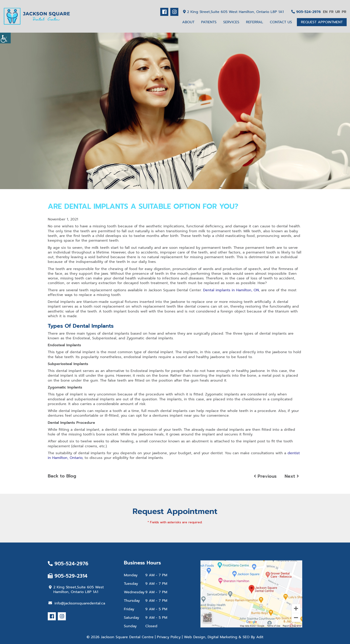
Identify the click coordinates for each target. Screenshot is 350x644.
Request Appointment (322, 22)
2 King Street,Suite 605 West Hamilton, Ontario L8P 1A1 (233, 12)
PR (344, 12)
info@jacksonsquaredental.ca (77, 603)
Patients (209, 22)
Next (292, 476)
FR (331, 12)
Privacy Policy (169, 637)
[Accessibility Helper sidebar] (5, 38)
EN (325, 12)
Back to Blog (62, 476)
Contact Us (281, 22)
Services (231, 22)
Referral (255, 22)
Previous (265, 476)
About (188, 22)
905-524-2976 (306, 12)
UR (338, 12)
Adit (260, 637)
